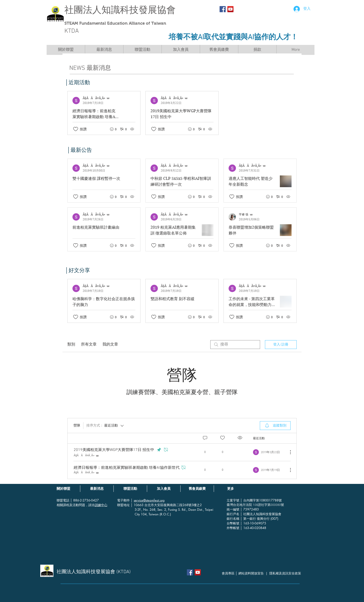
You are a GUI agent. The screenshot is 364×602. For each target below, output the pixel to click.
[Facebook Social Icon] (223, 9)
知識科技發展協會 (139, 10)
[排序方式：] (105, 426)
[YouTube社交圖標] (230, 9)
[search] (235, 345)
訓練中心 (101, 505)
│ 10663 (138, 505)
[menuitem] (275, 426)
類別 (71, 345)
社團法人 (83, 10)
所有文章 (89, 345)
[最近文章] (182, 113)
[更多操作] (288, 452)
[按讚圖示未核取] (76, 129)
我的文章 (110, 345)
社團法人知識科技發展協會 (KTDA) (94, 572)
